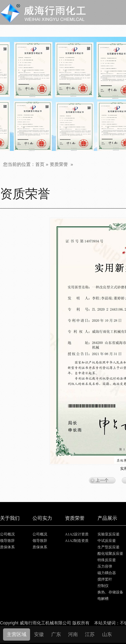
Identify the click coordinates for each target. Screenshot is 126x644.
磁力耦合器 (107, 573)
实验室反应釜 (109, 534)
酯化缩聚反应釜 (110, 554)
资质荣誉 (59, 164)
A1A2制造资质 (77, 541)
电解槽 (103, 599)
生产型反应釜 (109, 547)
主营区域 (17, 634)
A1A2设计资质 (77, 534)
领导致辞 (7, 541)
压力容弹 (105, 566)
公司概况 (7, 534)
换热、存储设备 (110, 592)
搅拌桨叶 (105, 579)
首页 (40, 164)
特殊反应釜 (107, 560)
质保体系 (7, 547)
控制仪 (103, 586)
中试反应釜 (107, 541)
